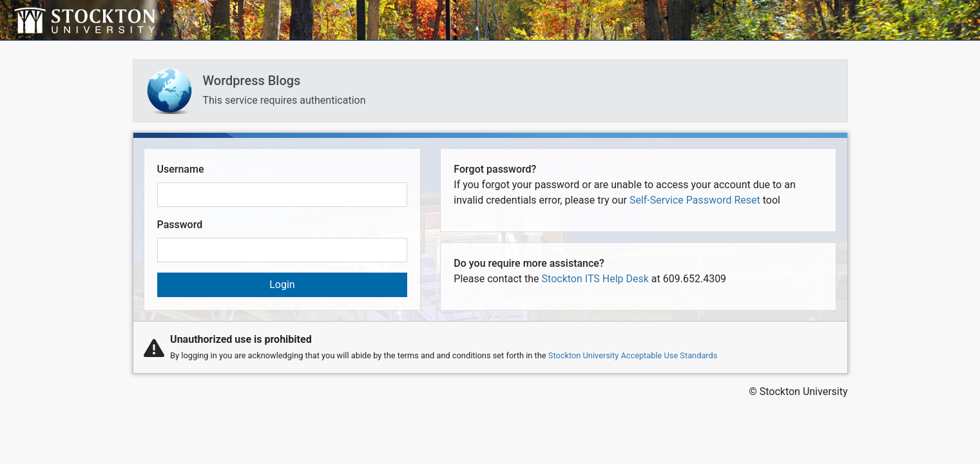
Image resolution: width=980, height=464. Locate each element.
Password (180, 225)
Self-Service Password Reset (695, 200)
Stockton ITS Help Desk (595, 279)
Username (181, 169)
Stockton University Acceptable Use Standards (633, 355)
